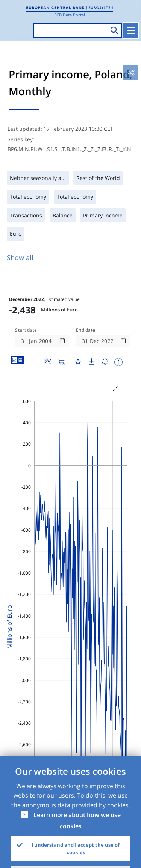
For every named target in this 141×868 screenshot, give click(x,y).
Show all (20, 257)
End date (86, 330)
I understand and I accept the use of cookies (76, 849)
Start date (26, 330)
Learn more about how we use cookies (77, 820)
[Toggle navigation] (131, 31)
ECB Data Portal (70, 15)
